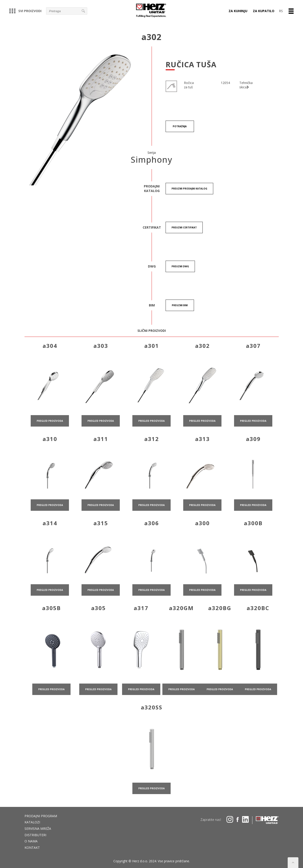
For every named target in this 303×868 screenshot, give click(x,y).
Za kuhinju (238, 11)
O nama (31, 841)
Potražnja (180, 126)
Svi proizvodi (25, 11)
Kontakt (32, 848)
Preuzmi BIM (180, 305)
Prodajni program (41, 816)
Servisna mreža (38, 829)
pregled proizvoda (50, 439)
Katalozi (32, 822)
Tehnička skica (246, 85)
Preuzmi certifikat (184, 227)
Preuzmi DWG (180, 266)
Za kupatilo (264, 11)
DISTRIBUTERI (35, 835)
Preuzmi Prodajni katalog (189, 189)
